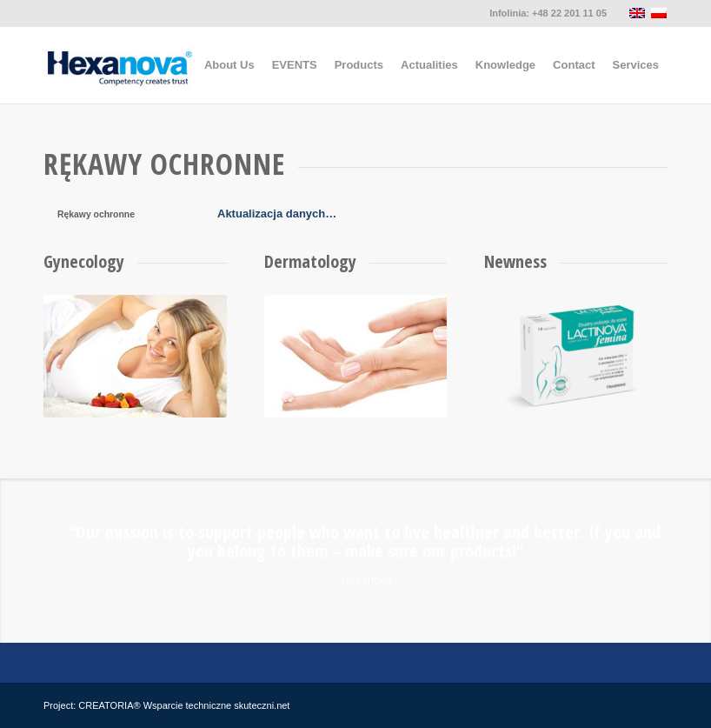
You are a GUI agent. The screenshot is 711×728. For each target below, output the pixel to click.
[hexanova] (120, 65)
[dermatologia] (356, 356)
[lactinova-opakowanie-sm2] (576, 356)
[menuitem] (229, 65)
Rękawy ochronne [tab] (96, 214)
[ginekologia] (135, 356)
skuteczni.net (262, 705)
